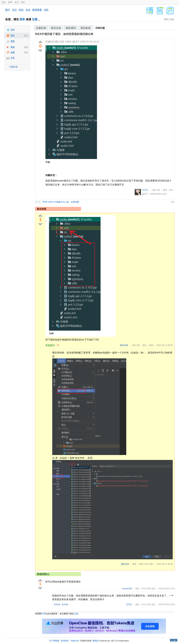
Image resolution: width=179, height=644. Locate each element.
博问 (13, 35)
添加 (26, 52)
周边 (23, 2)
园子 (8, 10)
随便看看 (37, 10)
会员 (17, 2)
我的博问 (71, 28)
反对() (65, 604)
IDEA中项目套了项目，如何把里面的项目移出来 (64, 34)
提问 (26, 35)
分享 (173, 202)
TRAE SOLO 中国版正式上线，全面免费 (61, 202)
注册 (35, 19)
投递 (26, 47)
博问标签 (86, 28)
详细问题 (100, 28)
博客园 (95, 641)
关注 (14, 10)
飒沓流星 (124, 345)
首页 (4, 2)
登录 (22, 19)
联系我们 (65, 641)
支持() (57, 604)
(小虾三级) (148, 564)
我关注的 (56, 28)
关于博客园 (54, 641)
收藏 (13, 52)
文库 (13, 58)
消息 (46, 10)
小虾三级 (156, 190)
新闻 (10, 2)
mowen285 (127, 589)
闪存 (13, 30)
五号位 (145, 190)
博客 (13, 41)
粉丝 (21, 10)
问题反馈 (14, 67)
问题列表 (41, 28)
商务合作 (75, 641)
